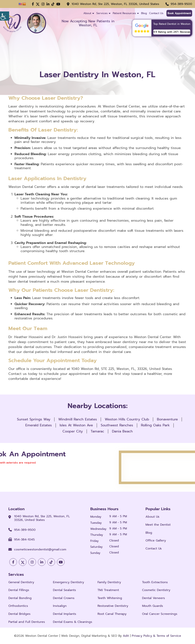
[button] (33, 4)
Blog (144, 13)
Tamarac (97, 431)
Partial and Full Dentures (27, 622)
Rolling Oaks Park (155, 425)
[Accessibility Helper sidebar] (5, 5)
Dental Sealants (64, 590)
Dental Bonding (20, 598)
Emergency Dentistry (68, 582)
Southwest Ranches (117, 425)
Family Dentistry (109, 582)
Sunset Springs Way (34, 419)
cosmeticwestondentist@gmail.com (40, 550)
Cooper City (73, 431)
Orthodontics (18, 606)
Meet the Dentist (158, 525)
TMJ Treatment (108, 590)
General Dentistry (21, 582)
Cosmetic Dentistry (156, 590)
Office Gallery (156, 541)
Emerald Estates (39, 425)
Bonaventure (167, 419)
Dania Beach (122, 431)
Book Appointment (179, 13)
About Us (152, 517)
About (87, 13)
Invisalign (60, 606)
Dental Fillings (19, 590)
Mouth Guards (153, 606)
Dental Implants (65, 614)
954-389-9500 (181, 4)
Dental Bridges (19, 614)
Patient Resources (124, 13)
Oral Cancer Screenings (160, 614)
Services (102, 13)
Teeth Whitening (110, 598)
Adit (126, 636)
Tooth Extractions (155, 582)
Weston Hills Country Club (127, 419)
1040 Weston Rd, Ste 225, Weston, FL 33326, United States (115, 4)
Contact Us (156, 13)
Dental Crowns (64, 598)
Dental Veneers (153, 598)
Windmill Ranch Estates (78, 419)
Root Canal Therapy (112, 614)
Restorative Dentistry (113, 606)
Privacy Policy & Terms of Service (156, 636)
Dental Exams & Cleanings (73, 622)
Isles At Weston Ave (76, 425)
